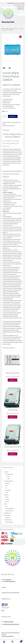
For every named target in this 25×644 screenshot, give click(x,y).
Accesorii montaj (9, 474)
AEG (6, 486)
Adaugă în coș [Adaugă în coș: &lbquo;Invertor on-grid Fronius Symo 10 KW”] (12, 454)
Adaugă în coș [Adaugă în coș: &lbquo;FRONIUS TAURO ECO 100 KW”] (12, 380)
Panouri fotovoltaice (8, 481)
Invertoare (11, 28)
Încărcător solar (7, 513)
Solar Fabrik (8, 490)
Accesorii (6, 472)
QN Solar (7, 483)
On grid (7, 502)
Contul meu (4, 642)
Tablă (8, 479)
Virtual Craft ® (10, 636)
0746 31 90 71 (18, 3)
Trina (7, 492)
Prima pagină (6, 28)
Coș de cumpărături (20, 641)
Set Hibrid (8, 518)
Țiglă (8, 476)
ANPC (3, 610)
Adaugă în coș (13, 116)
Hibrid (7, 497)
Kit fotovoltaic (7, 515)
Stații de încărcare (8, 520)
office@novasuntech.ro (19, 5)
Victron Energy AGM (10, 508)
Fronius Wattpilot (9, 522)
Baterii (5, 504)
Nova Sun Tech (8, 22)
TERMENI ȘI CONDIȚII (8, 622)
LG (6, 488)
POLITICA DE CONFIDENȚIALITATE (11, 624)
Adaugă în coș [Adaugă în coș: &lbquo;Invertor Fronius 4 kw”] (12, 417)
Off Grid (16, 28)
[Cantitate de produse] (5, 116)
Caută (12, 642)
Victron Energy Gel (9, 511)
